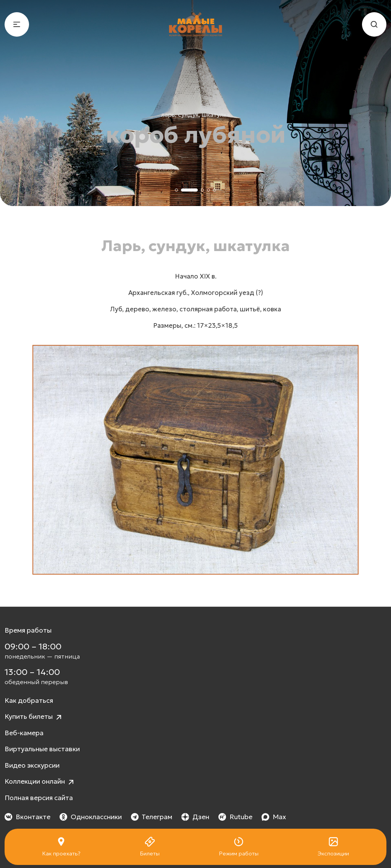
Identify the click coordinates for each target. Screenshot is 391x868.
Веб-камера (24, 733)
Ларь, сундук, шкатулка (195, 114)
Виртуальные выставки (42, 749)
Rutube (235, 817)
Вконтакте (27, 817)
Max (274, 817)
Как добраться (29, 701)
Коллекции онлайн (40, 782)
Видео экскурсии (32, 765)
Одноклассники (91, 817)
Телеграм (152, 817)
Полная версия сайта (39, 798)
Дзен (195, 817)
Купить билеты (34, 717)
